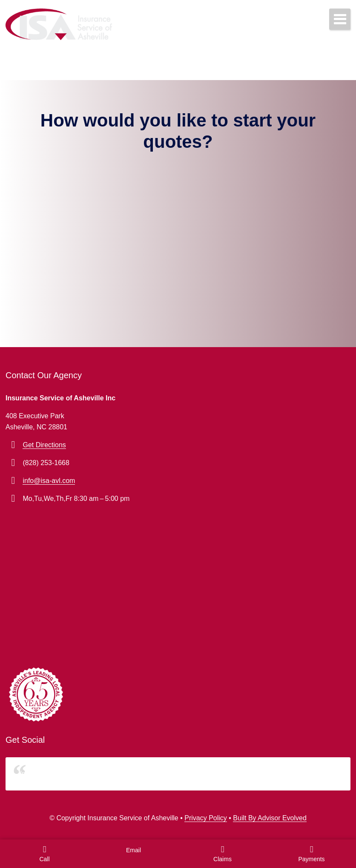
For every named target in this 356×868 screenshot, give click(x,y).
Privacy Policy (206, 818)
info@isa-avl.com (49, 481)
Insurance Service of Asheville (65, 774)
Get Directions (44, 445)
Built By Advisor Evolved (270, 818)
